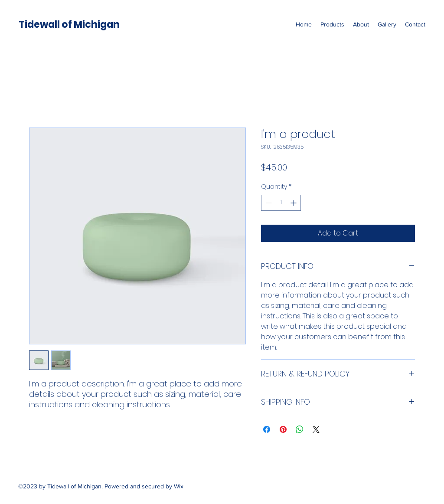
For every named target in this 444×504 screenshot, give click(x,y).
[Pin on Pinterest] (283, 429)
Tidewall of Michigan (69, 25)
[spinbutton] (281, 203)
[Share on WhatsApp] (300, 429)
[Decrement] (268, 203)
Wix (179, 486)
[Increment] (294, 203)
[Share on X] (316, 429)
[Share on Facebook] (267, 429)
